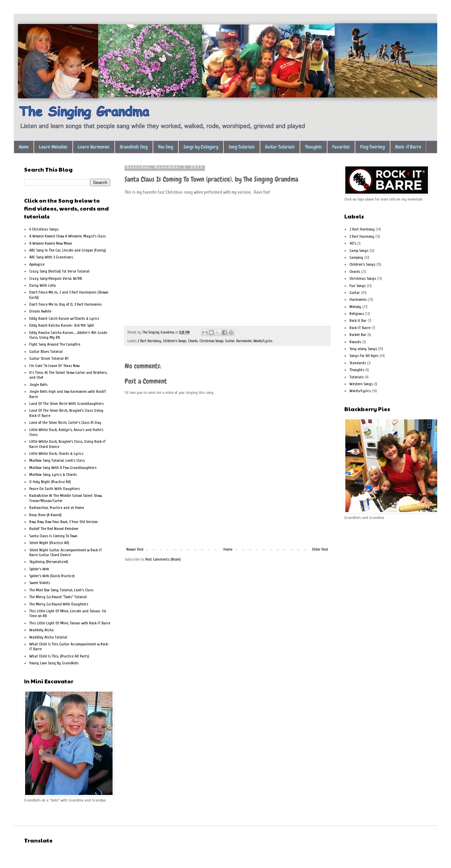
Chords (193, 341)
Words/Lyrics (263, 341)
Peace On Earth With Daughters (55, 489)
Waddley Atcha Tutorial (48, 637)
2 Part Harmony (149, 341)
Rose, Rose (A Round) (45, 515)
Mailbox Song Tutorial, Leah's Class (57, 460)
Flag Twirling (373, 147)
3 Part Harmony (362, 236)
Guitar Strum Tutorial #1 (49, 358)
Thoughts (313, 147)
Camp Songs (359, 251)
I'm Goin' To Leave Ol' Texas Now (54, 366)
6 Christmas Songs (44, 229)
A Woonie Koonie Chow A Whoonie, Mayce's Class (67, 236)
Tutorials (356, 377)
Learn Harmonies (94, 147)
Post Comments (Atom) (163, 559)
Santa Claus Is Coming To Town (53, 536)
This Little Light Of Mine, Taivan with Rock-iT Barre (70, 623)
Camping (356, 257)
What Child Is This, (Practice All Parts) (59, 656)
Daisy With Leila (43, 285)
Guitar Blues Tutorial (46, 351)
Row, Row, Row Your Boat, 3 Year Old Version (64, 522)
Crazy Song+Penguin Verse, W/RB (56, 278)
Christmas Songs (211, 341)
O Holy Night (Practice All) (50, 482)
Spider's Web (39, 569)
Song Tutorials (242, 147)
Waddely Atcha (41, 630)
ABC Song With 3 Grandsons (51, 257)
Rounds (355, 342)
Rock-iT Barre (408, 147)
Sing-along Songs (363, 349)
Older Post (320, 549)
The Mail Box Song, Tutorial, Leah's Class (61, 590)
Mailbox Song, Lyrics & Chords (53, 474)
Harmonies (244, 341)
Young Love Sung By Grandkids (54, 663)
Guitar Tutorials (280, 147)
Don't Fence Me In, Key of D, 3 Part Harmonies (65, 304)
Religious (357, 314)
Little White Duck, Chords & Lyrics (56, 453)
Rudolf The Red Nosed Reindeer (54, 529)
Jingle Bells (38, 385)
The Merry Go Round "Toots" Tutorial (58, 597)
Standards (358, 363)
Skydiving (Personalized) (49, 562)
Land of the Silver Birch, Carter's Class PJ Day (65, 422)
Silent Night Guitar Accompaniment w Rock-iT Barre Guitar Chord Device (66, 552)
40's (353, 243)
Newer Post (135, 549)
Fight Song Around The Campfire (55, 344)
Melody (355, 307)
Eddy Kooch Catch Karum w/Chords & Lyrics (64, 318)
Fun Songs (358, 286)
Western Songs (361, 384)
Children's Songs (175, 341)
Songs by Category (201, 147)
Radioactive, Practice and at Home (57, 508)
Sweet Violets (40, 583)
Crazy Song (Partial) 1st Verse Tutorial (59, 271)
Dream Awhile (40, 311)
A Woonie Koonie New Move (51, 243)
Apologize (37, 264)
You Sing (166, 147)
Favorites (341, 147)
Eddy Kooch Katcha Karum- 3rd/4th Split (62, 325)
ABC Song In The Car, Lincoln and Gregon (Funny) (68, 250)
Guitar (230, 341)
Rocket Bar (358, 335)
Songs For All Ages (364, 356)
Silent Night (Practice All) (49, 543)
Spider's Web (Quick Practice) (52, 576)
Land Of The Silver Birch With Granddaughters (66, 404)
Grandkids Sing (134, 147)
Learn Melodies (53, 147)
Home (24, 147)
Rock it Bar (358, 320)
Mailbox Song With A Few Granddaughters (63, 468)
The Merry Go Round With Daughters (59, 604)
